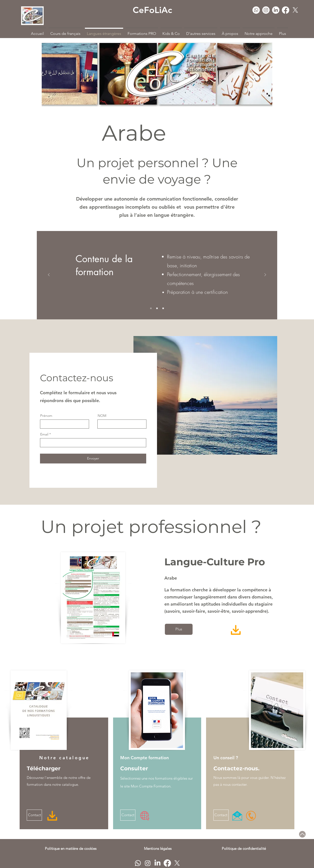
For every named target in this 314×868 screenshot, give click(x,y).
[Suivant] (265, 275)
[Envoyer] (93, 459)
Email (44, 434)
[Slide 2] (157, 308)
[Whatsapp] (256, 10)
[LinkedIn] (276, 10)
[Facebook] (286, 10)
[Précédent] (49, 275)
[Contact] (34, 815)
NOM (102, 416)
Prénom (46, 416)
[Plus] (179, 629)
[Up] (302, 834)
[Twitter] (295, 10)
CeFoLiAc (152, 10)
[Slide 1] (151, 308)
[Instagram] (266, 10)
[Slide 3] (163, 308)
